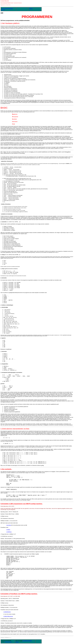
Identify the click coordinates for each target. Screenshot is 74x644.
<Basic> (31, 8)
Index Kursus (8, 642)
